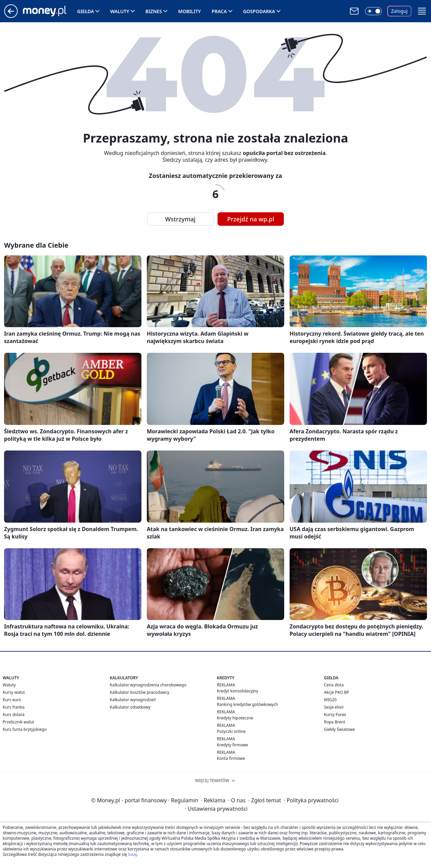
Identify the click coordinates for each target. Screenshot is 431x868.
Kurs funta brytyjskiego (25, 729)
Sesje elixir (334, 707)
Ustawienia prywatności (216, 809)
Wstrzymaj (180, 219)
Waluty (120, 11)
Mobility (190, 11)
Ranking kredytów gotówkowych (247, 704)
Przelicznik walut (18, 722)
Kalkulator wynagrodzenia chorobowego (148, 685)
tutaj (132, 854)
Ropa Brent (335, 722)
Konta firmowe (231, 758)
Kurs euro (12, 700)
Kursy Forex (335, 715)
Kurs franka (14, 707)
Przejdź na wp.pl (251, 219)
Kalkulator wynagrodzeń (133, 700)
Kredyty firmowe (233, 745)
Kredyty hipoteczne (235, 718)
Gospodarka (259, 11)
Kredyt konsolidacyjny (238, 691)
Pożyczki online (231, 731)
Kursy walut (14, 692)
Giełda (86, 11)
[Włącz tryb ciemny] (373, 11)
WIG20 (330, 700)
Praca (219, 11)
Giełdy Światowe (339, 729)
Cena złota (334, 685)
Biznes (154, 11)
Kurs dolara (14, 715)
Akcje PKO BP (337, 692)
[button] (422, 11)
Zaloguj (400, 11)
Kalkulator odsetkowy (130, 707)
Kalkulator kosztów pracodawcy (140, 692)
